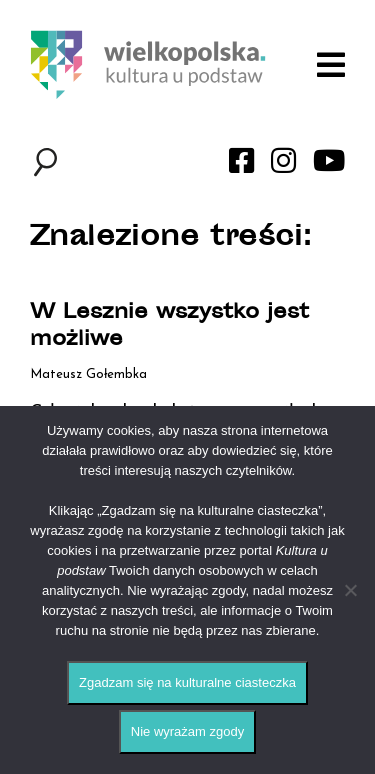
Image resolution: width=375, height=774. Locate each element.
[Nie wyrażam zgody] (350, 590)
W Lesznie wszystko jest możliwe (169, 327)
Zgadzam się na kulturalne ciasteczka (187, 682)
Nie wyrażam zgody (187, 731)
